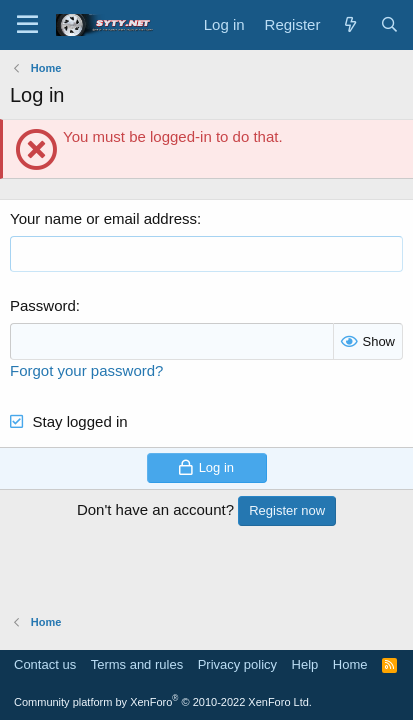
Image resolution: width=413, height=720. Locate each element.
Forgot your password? (86, 370)
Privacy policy (237, 664)
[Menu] (27, 25)
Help (305, 664)
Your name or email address (103, 218)
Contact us (45, 664)
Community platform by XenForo (163, 702)
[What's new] (349, 24)
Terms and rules (137, 664)
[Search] (389, 24)
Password (43, 305)
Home (350, 664)
